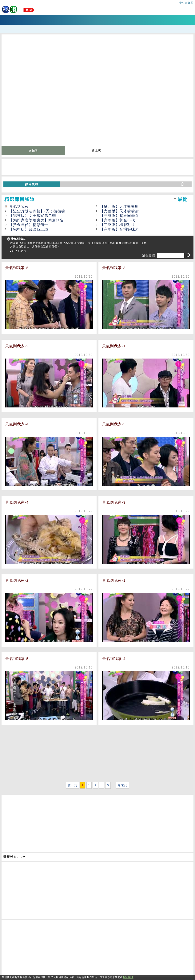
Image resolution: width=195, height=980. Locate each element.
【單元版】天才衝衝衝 (119, 206)
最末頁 (122, 785)
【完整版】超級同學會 (119, 216)
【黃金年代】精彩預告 (29, 225)
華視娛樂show (14, 857)
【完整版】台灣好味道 (119, 229)
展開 (183, 199)
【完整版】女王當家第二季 (33, 216)
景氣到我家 (19, 206)
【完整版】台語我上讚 (29, 229)
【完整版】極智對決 (118, 225)
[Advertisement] (97, 754)
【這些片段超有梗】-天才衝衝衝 (37, 211)
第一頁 (73, 785)
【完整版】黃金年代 (118, 220)
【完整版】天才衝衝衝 (119, 211)
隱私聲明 (128, 977)
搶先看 (33, 151)
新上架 (97, 151)
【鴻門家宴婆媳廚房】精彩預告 (36, 220)
